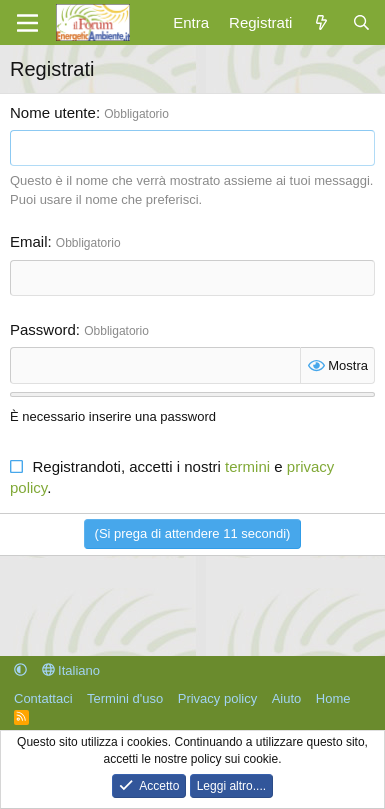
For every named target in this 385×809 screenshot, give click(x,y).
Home (333, 698)
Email (29, 241)
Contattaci (43, 698)
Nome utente (53, 112)
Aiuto (287, 698)
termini (247, 466)
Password (43, 329)
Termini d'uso (125, 698)
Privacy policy (217, 698)
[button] (20, 670)
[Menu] (27, 23)
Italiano (71, 670)
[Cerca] (361, 22)
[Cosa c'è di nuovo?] (321, 22)
